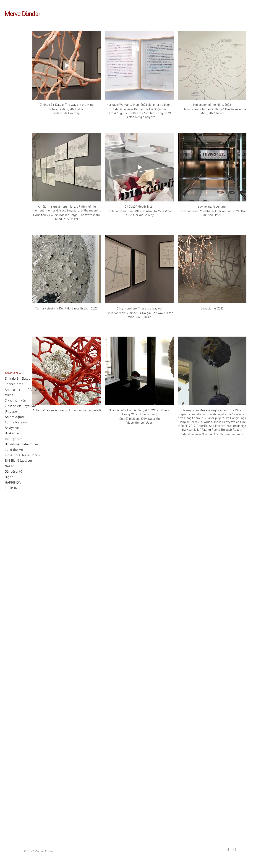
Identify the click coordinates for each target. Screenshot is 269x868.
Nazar (9, 466)
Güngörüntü (13, 472)
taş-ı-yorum (14, 439)
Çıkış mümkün (15, 401)
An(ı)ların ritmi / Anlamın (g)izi (27, 390)
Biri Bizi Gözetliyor (19, 461)
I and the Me (14, 450)
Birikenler (12, 433)
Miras (9, 395)
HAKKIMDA (13, 483)
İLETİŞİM (11, 488)
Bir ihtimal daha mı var (22, 444)
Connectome (14, 384)
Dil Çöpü (11, 412)
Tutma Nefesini (16, 422)
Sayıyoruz (12, 428)
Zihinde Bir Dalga (18, 379)
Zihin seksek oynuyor (21, 406)
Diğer (9, 477)
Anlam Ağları (14, 417)
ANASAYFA (13, 373)
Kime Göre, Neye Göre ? (22, 455)
